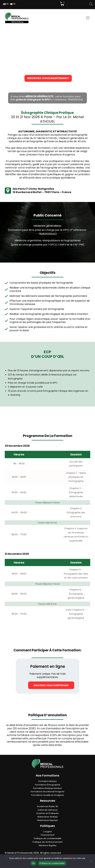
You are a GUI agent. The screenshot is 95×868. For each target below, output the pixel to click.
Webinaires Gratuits (47, 817)
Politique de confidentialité (48, 839)
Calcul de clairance (48, 810)
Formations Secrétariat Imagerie (47, 792)
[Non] (91, 861)
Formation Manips (47, 781)
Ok (33, 863)
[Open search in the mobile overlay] (91, 4)
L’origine (47, 832)
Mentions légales (48, 846)
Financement (48, 835)
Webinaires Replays (47, 820)
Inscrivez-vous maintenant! (47, 79)
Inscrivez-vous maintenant (48, 685)
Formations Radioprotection (47, 788)
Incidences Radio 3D (48, 807)
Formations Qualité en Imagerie (47, 795)
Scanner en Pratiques (47, 814)
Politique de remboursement (47, 842)
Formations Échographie (48, 785)
